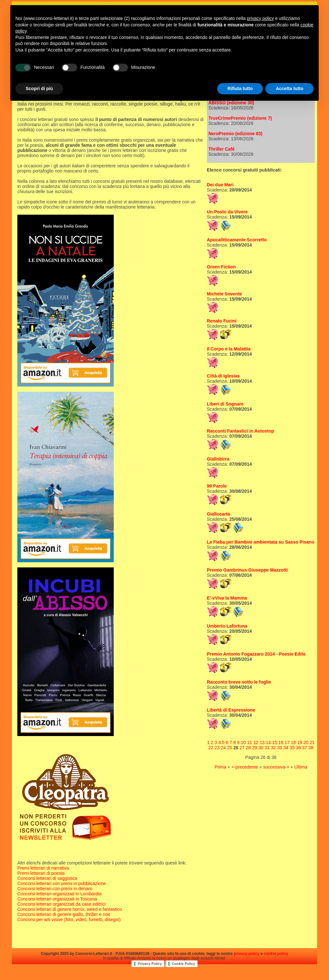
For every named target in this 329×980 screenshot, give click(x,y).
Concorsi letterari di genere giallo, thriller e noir (64, 914)
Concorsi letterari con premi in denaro (55, 889)
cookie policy (276, 954)
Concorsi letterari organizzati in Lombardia (59, 894)
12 (256, 742)
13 (262, 742)
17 (287, 742)
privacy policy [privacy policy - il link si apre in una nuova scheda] (261, 18)
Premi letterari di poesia (41, 873)
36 (298, 748)
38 (311, 748)
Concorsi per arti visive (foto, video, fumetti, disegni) (69, 919)
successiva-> (277, 767)
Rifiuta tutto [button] (240, 89)
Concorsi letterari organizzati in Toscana (57, 899)
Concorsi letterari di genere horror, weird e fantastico (70, 909)
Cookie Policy (183, 964)
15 (275, 742)
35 (292, 748)
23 (217, 748)
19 (300, 742)
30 (261, 748)
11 (250, 742)
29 (255, 748)
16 (281, 742)
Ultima (301, 767)
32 (273, 748)
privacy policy (247, 954)
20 (306, 742)
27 (242, 748)
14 (268, 742)
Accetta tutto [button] (289, 89)
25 (230, 748)
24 (223, 748)
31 (267, 748)
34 (286, 748)
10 (244, 742)
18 (293, 742)
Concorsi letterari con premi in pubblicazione (62, 883)
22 (211, 748)
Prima (221, 767)
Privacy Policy (150, 964)
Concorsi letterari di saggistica (47, 878)
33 (280, 748)
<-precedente (245, 767)
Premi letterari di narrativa (43, 868)
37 (305, 748)
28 (248, 748)
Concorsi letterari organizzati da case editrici (62, 904)
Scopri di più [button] (39, 89)
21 (312, 742)
